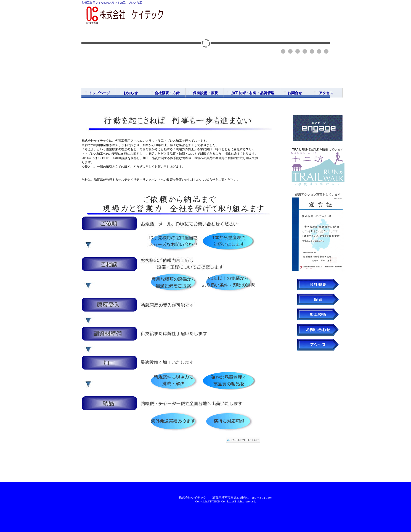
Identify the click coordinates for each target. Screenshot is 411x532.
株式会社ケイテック (137, 16)
